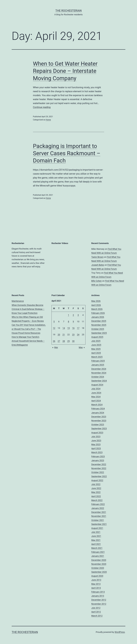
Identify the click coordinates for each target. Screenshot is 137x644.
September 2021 (99, 524)
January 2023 (98, 460)
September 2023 (99, 428)
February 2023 (98, 456)
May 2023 (96, 444)
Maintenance (18, 301)
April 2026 (96, 305)
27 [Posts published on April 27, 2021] (59, 341)
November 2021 (99, 516)
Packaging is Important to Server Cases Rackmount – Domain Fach (67, 153)
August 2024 (97, 385)
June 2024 (96, 393)
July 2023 (96, 437)
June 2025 (96, 345)
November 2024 (99, 373)
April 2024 (96, 401)
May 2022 (96, 492)
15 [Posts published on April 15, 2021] (68, 328)
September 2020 (99, 572)
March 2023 (97, 452)
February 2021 (98, 552)
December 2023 (99, 417)
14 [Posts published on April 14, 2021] (64, 328)
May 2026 (96, 301)
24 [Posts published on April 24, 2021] (78, 335)
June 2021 (96, 536)
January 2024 (98, 413)
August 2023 (97, 433)
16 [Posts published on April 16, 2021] (73, 328)
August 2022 (97, 480)
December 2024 (99, 369)
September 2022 (99, 476)
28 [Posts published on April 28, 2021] (64, 341)
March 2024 (97, 405)
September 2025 (99, 333)
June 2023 (96, 440)
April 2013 (96, 588)
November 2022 (99, 468)
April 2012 (96, 612)
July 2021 (96, 532)
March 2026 (97, 309)
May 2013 (96, 584)
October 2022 (98, 472)
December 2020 (99, 560)
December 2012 (99, 600)
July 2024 (96, 389)
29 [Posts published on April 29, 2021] (68, 341)
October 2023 (98, 425)
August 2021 (97, 528)
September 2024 (99, 381)
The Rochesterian (68, 11)
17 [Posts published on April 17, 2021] (78, 328)
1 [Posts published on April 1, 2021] (68, 315)
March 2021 (97, 548)
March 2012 (97, 616)
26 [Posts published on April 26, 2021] (54, 341)
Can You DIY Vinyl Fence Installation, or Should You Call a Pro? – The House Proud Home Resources (29, 329)
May (82, 347)
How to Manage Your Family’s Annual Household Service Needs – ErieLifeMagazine (28, 341)
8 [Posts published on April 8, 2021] (68, 322)
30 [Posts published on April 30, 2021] (73, 341)
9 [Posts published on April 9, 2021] (73, 322)
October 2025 (98, 329)
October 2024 (98, 377)
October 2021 (98, 520)
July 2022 (96, 484)
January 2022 (98, 508)
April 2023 (96, 448)
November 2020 (99, 564)
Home (48, 120)
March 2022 (97, 500)
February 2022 (98, 504)
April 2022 (96, 496)
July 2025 (96, 341)
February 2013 (98, 592)
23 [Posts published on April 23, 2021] (73, 335)
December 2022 (99, 464)
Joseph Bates (98, 265)
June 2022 (96, 488)
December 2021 (99, 512)
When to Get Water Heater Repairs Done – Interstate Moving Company (65, 71)
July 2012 (96, 608)
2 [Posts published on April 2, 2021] (73, 315)
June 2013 (96, 580)
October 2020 (98, 568)
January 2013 (98, 596)
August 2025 (97, 337)
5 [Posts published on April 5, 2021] (54, 322)
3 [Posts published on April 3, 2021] (78, 315)
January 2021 (98, 556)
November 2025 (99, 325)
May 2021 (96, 540)
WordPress (120, 632)
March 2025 (97, 357)
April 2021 (96, 544)
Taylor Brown (97, 257)
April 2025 (96, 353)
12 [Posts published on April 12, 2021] (54, 328)
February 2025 (98, 361)
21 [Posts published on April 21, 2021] (64, 335)
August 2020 (97, 576)
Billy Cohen (96, 281)
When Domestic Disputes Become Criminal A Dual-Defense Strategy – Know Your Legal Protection (28, 309)
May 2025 (96, 349)
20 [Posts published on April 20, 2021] (59, 335)
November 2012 (99, 604)
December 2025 (99, 321)
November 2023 (99, 421)
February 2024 (98, 409)
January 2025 (98, 365)
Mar (55, 347)
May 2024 (96, 397)
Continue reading (42, 107)
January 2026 (98, 317)
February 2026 (98, 313)
